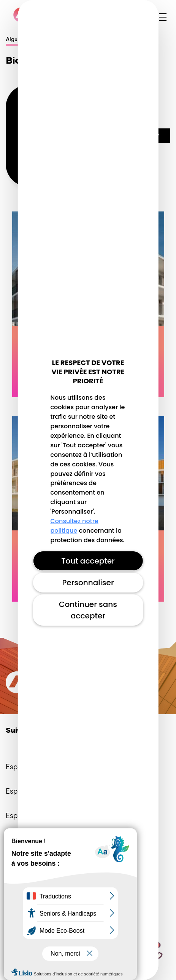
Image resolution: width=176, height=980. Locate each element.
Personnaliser (88, 583)
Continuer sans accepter (88, 610)
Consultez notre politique (74, 526)
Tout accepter (88, 561)
